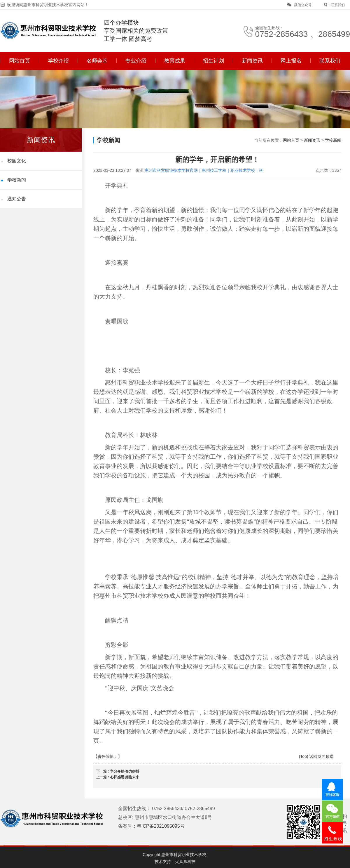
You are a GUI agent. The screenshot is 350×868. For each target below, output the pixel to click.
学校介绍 (58, 61)
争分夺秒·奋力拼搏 (125, 771)
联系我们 (334, 5)
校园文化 (17, 161)
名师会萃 (97, 61)
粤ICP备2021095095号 (161, 826)
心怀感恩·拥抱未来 (125, 777)
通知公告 (17, 199)
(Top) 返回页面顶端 (316, 756)
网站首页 (20, 61)
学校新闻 (17, 180)
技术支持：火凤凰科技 (175, 862)
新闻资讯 (252, 61)
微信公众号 (299, 5)
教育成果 (175, 61)
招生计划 (213, 61)
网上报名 (291, 61)
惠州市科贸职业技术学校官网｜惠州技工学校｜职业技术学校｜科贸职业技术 (204, 171)
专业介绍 (136, 61)
